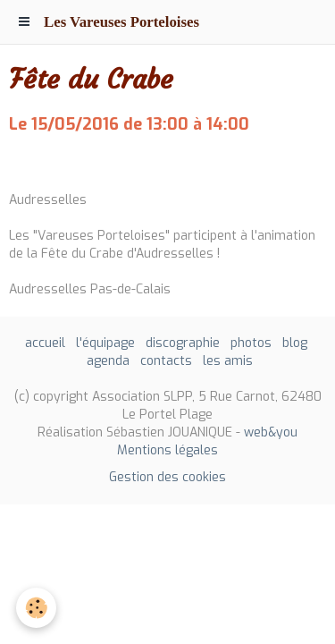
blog (295, 343)
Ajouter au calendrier (74, 163)
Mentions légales (167, 450)
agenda (108, 361)
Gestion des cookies (167, 477)
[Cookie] (36, 608)
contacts (166, 361)
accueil (45, 343)
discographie (183, 343)
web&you (271, 432)
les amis (228, 361)
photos (251, 343)
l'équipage (105, 343)
